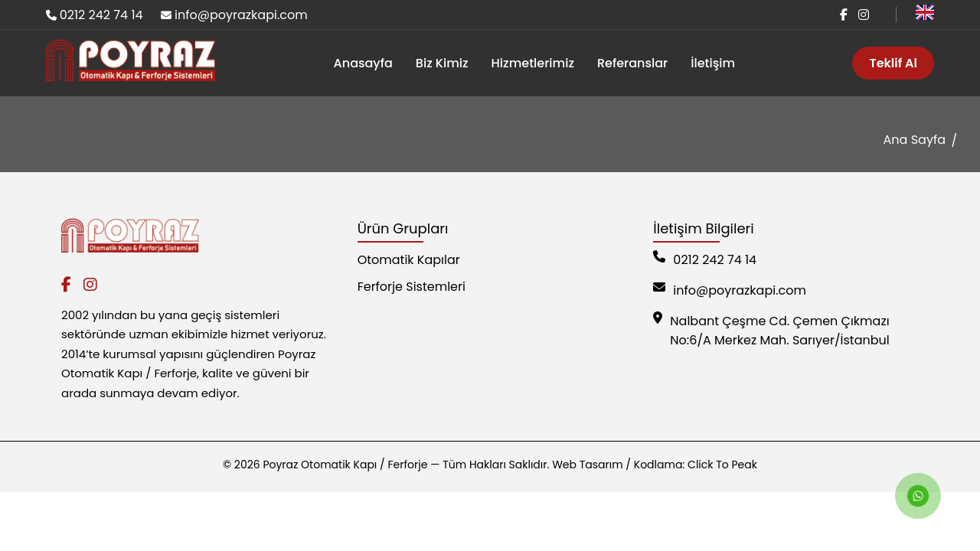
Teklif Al (893, 63)
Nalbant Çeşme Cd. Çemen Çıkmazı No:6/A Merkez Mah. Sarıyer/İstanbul (771, 331)
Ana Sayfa (915, 140)
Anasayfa (363, 63)
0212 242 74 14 (101, 15)
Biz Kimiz (442, 63)
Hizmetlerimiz (533, 63)
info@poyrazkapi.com (241, 15)
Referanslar (632, 63)
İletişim (713, 63)
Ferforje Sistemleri (412, 287)
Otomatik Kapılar (409, 260)
